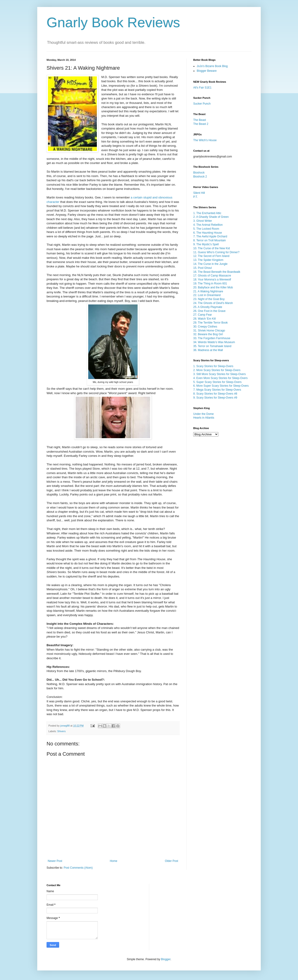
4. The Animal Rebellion (208, 225)
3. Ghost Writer (203, 221)
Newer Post (55, 861)
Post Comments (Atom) (78, 868)
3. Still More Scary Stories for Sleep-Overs (219, 374)
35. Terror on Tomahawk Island (212, 346)
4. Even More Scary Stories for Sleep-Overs (220, 378)
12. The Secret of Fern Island (211, 256)
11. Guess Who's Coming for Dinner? (216, 252)
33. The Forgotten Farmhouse (212, 338)
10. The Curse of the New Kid (212, 248)
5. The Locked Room (206, 229)
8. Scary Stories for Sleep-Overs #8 (215, 394)
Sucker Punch (202, 104)
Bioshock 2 (200, 177)
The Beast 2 (201, 124)
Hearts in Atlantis (204, 418)
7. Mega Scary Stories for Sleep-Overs (217, 390)
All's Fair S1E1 (202, 88)
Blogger (166, 959)
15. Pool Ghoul (202, 268)
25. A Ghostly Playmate (208, 307)
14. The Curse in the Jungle (210, 264)
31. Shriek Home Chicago (209, 331)
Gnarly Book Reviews (113, 22)
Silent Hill (199, 193)
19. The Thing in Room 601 (210, 283)
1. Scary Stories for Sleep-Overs (213, 366)
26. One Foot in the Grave (209, 311)
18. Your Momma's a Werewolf (212, 280)
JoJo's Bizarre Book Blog (212, 66)
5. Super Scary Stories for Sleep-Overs (217, 382)
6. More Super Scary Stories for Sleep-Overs (221, 386)
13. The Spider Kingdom (208, 260)
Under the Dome (203, 414)
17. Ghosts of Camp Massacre (212, 276)
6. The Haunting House (208, 233)
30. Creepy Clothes (205, 327)
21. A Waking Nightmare (208, 291)
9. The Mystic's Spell (206, 244)
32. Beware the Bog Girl (208, 334)
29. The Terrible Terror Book (210, 323)
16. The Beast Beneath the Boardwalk (217, 272)
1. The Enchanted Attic (207, 213)
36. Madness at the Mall (208, 350)
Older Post (171, 861)
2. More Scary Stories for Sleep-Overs (217, 370)
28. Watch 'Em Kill (205, 319)
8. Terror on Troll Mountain (210, 240)
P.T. (195, 197)
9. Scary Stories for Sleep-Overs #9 (215, 398)
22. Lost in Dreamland (207, 295)
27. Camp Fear (203, 315)
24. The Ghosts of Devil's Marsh (213, 303)
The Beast (200, 120)
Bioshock (199, 173)
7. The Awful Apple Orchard (210, 236)
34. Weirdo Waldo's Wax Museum (214, 342)
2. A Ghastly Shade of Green (211, 217)
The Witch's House (205, 140)
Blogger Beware (207, 71)
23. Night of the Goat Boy (209, 299)
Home (114, 861)
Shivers (61, 731)
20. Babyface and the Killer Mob (213, 287)
